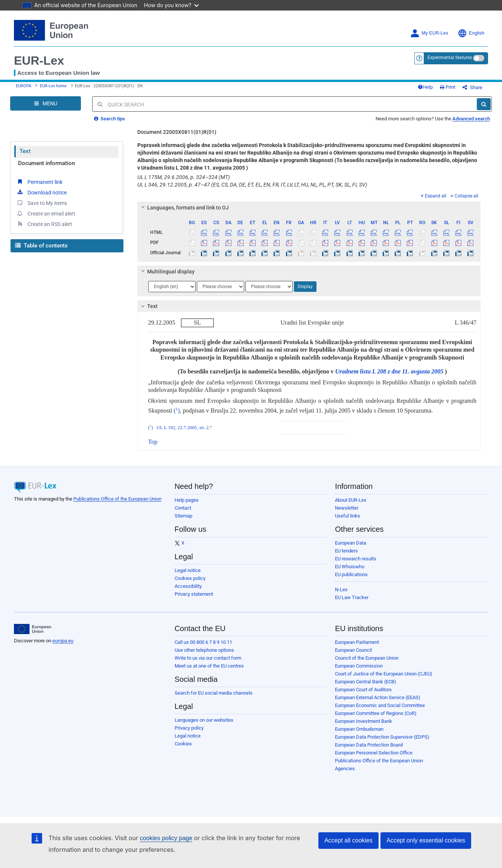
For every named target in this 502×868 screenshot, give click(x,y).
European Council (353, 650)
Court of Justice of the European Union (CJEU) (384, 674)
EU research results (356, 559)
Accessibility (188, 586)
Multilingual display (167, 272)
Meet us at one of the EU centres (209, 666)
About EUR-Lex (351, 500)
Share (472, 87)
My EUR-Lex (429, 33)
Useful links (348, 516)
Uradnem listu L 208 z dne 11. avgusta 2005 (389, 371)
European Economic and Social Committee (380, 705)
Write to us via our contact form (208, 658)
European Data (351, 543)
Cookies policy (190, 578)
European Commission (359, 666)
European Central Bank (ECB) (366, 682)
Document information (46, 163)
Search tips (110, 119)
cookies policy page (166, 838)
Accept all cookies (348, 840)
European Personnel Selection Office (374, 753)
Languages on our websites (204, 720)
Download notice (41, 192)
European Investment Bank (364, 721)
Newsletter (347, 508)
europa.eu (63, 641)
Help (425, 87)
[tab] (309, 208)
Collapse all (464, 196)
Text (25, 151)
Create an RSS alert (44, 224)
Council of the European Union (367, 658)
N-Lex (341, 590)
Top (153, 442)
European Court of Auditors (363, 690)
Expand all (434, 196)
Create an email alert (46, 213)
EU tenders (346, 551)
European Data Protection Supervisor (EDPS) (382, 737)
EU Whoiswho (350, 567)
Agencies (345, 769)
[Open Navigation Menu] (46, 103)
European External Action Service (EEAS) (378, 697)
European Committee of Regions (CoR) (376, 713)
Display (305, 287)
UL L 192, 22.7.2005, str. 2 (183, 428)
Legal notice (188, 570)
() (177, 410)
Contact (183, 508)
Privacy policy (189, 728)
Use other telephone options (204, 650)
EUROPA (24, 86)
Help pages (187, 500)
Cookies (183, 744)
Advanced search (471, 119)
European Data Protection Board (369, 745)
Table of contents (41, 246)
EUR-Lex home (53, 86)
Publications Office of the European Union (117, 499)
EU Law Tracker (352, 597)
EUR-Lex (39, 61)
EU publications (351, 574)
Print (448, 87)
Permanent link (39, 182)
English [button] (471, 33)
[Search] (484, 104)
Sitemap (183, 516)
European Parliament (357, 642)
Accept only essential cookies (426, 840)
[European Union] (33, 629)
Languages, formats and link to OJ (184, 208)
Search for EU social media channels (214, 693)
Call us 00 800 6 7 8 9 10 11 (203, 642)
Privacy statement (194, 594)
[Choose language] (172, 287)
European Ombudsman (359, 729)
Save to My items (42, 203)
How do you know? (172, 5)
